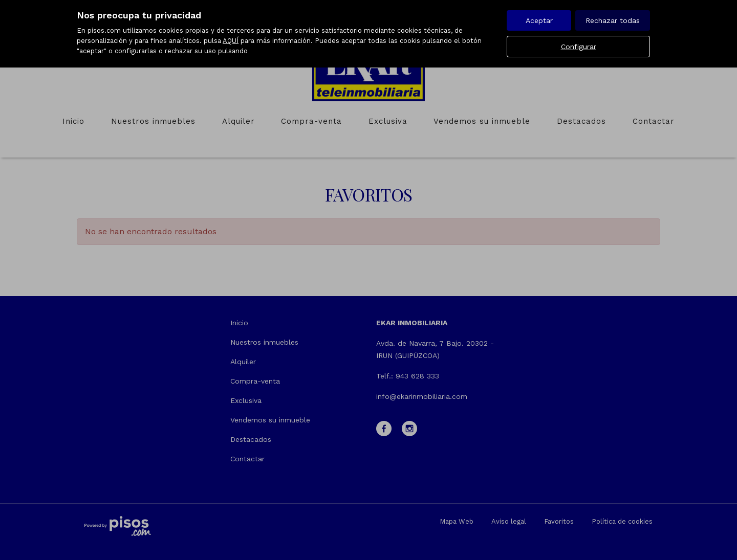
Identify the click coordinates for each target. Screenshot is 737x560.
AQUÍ (231, 41)
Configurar (579, 47)
